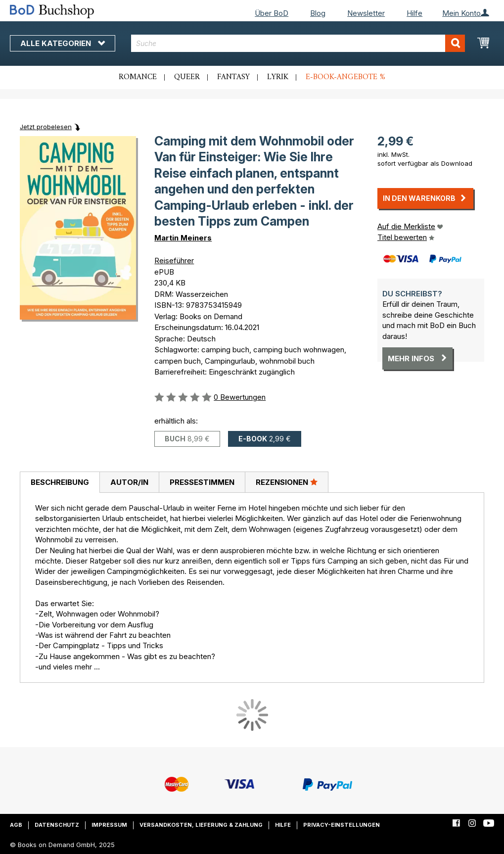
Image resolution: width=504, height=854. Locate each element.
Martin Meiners (183, 238)
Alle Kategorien (63, 43)
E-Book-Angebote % (345, 77)
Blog (318, 13)
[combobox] (298, 43)
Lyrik (278, 77)
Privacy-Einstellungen (342, 825)
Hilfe (414, 13)
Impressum (109, 825)
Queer (187, 77)
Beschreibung (60, 482)
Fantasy (233, 77)
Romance (138, 77)
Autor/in (129, 482)
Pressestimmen (202, 482)
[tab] (60, 482)
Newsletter (366, 13)
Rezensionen (287, 482)
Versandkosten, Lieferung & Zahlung (201, 825)
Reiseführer (174, 261)
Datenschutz (57, 825)
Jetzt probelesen (46, 127)
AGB (16, 825)
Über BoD (272, 13)
